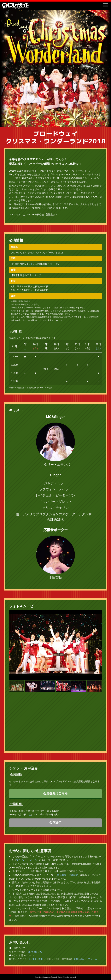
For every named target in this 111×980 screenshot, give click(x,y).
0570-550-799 (35, 944)
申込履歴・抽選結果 (67, 867)
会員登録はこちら (55, 786)
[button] (17, 682)
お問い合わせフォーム (85, 951)
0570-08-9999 (36, 951)
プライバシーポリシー (28, 852)
